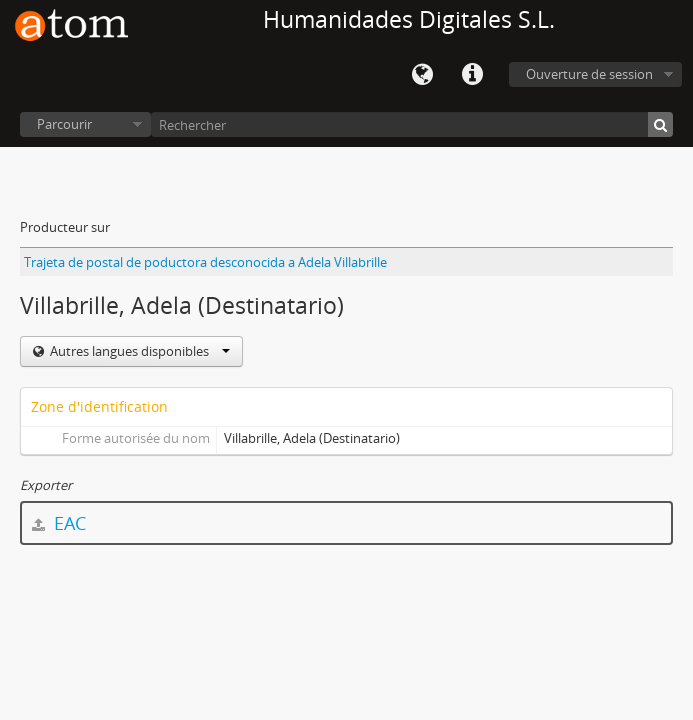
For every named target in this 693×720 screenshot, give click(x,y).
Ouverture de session (589, 74)
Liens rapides (472, 75)
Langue (422, 75)
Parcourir (64, 124)
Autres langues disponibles (138, 351)
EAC (59, 523)
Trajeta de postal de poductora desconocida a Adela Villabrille (205, 262)
